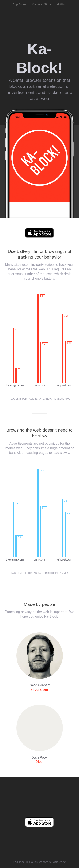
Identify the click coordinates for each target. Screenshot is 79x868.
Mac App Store (42, 4)
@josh (40, 762)
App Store (19, 4)
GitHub (62, 4)
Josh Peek (59, 862)
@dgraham (39, 689)
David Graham (39, 862)
